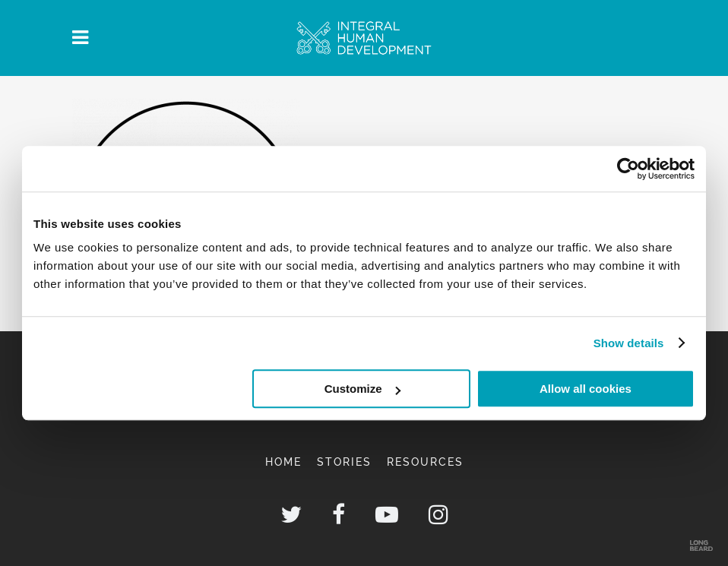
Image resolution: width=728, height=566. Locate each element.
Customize (362, 389)
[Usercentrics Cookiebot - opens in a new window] (628, 169)
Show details (629, 343)
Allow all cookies (586, 389)
